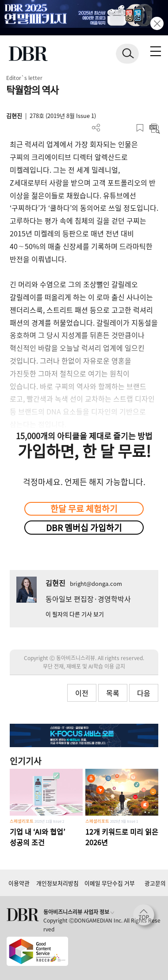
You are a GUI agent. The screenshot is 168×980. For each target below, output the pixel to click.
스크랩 (140, 128)
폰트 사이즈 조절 (125, 128)
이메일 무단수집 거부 (110, 883)
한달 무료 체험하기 (84, 509)
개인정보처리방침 (57, 883)
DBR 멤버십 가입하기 (84, 528)
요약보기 (155, 128)
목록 (113, 693)
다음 (144, 693)
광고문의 (155, 883)
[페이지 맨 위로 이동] (146, 917)
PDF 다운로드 (111, 128)
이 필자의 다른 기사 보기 (75, 614)
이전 (82, 693)
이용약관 (19, 883)
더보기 (96, 128)
